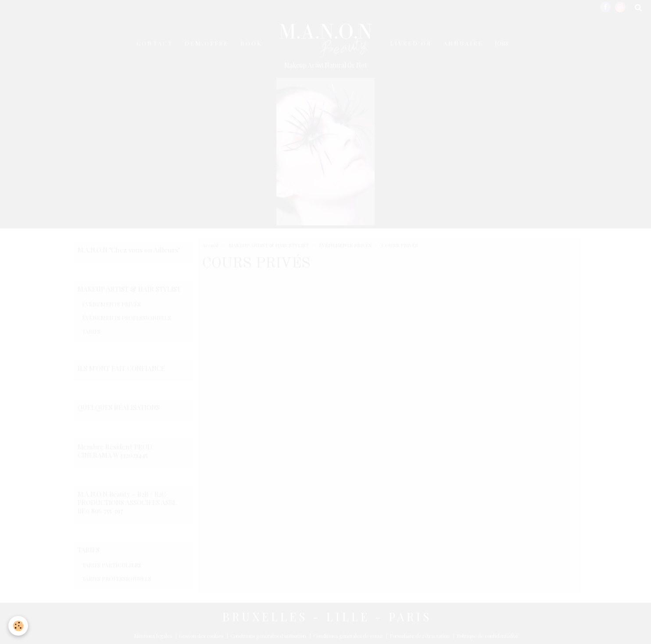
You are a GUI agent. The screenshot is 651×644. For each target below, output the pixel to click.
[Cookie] (19, 626)
